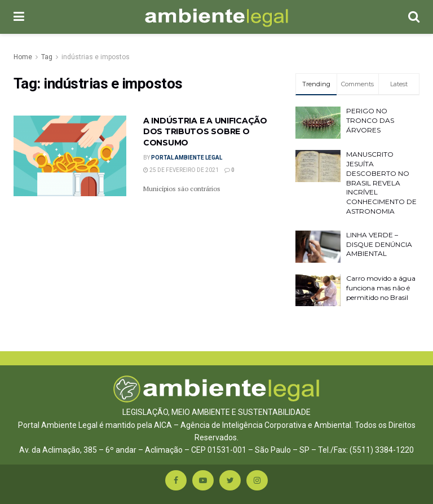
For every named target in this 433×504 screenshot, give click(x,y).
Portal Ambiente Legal (187, 158)
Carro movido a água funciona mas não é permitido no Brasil (381, 288)
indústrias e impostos (96, 57)
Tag (47, 57)
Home (23, 57)
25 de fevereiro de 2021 (181, 170)
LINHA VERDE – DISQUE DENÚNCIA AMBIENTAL (379, 244)
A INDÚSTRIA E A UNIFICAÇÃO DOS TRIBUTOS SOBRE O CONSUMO (205, 132)
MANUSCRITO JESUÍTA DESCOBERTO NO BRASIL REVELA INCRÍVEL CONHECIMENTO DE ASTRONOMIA (381, 183)
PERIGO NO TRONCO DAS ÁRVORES (370, 120)
